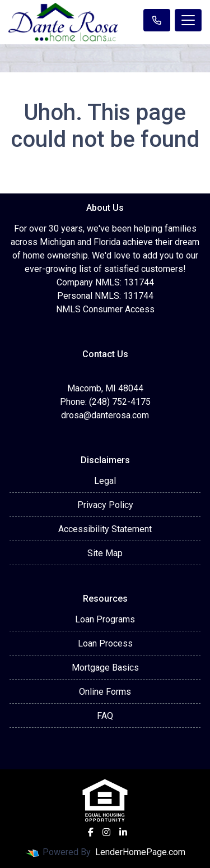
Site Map (105, 553)
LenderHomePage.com (140, 852)
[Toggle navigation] (188, 20)
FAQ (105, 716)
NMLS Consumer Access (105, 309)
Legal (105, 481)
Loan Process (105, 643)
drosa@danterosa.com (105, 415)
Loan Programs (105, 619)
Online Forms (105, 692)
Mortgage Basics (105, 668)
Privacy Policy (105, 505)
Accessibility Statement (105, 529)
